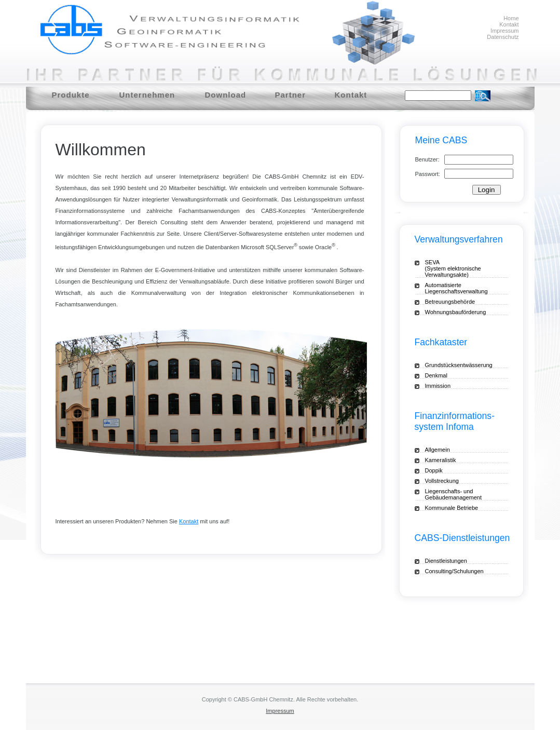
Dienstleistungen (446, 561)
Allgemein (438, 450)
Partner (291, 95)
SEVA (461, 268)
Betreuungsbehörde (450, 302)
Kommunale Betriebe (452, 508)
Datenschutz (503, 37)
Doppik (434, 470)
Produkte (71, 95)
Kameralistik (441, 460)
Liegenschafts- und (461, 494)
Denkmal (436, 375)
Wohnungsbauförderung (456, 312)
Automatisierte (467, 288)
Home (511, 18)
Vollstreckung (442, 481)
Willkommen (101, 150)
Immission (438, 386)
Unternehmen (147, 95)
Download (226, 95)
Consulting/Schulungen (454, 571)
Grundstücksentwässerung (459, 365)
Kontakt (509, 24)
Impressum (504, 31)
